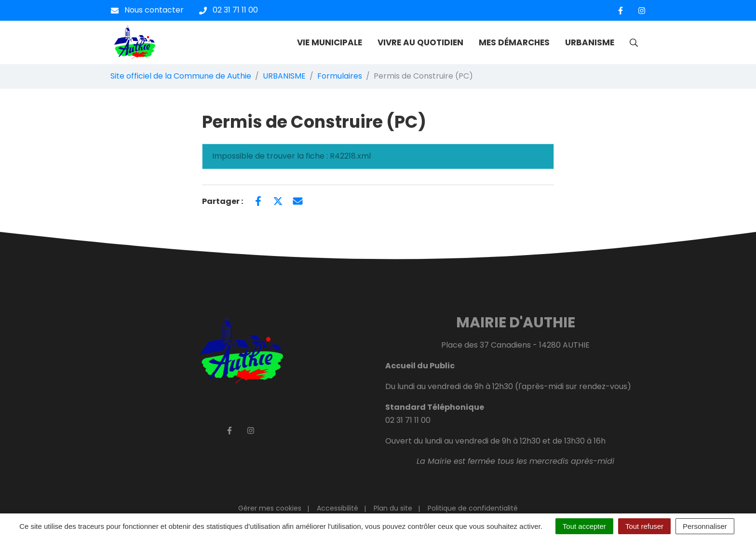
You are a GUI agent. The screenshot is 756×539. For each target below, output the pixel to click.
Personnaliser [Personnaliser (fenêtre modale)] (705, 526)
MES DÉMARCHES (514, 42)
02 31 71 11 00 (408, 420)
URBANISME (590, 42)
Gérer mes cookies (270, 508)
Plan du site (393, 508)
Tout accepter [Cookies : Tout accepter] (584, 526)
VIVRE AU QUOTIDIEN (420, 42)
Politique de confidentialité (473, 508)
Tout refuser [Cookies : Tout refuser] (644, 526)
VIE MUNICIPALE (330, 42)
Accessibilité (337, 508)
